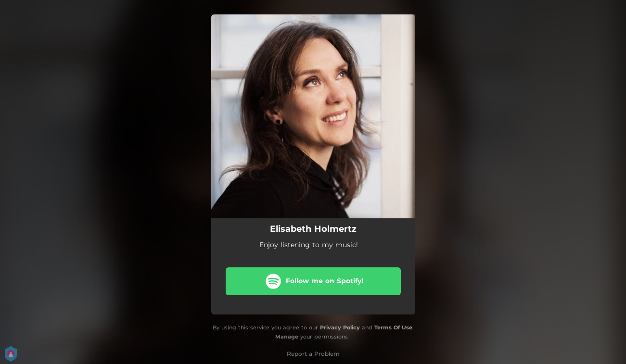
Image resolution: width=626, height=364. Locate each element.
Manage (287, 337)
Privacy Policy (340, 327)
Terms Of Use (393, 327)
